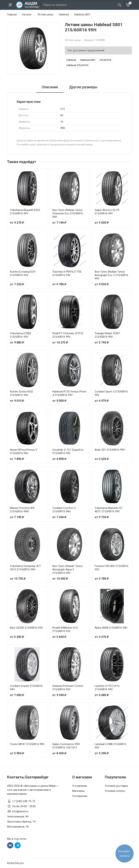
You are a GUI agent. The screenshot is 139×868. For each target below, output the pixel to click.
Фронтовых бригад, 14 (21, 822)
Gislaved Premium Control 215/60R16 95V (68, 688)
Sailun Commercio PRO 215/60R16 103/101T (66, 746)
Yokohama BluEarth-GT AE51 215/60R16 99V (109, 510)
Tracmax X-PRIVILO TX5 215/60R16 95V (67, 273)
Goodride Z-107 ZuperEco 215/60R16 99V (68, 452)
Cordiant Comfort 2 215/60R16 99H (64, 510)
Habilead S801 (88, 60)
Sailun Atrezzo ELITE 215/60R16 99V (107, 212)
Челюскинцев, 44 (18, 816)
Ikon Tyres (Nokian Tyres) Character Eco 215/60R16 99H (68, 213)
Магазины (78, 791)
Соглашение (80, 796)
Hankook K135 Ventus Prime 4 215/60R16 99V (69, 393)
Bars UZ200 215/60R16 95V (26, 628)
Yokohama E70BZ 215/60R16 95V (21, 335)
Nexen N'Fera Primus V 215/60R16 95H (24, 452)
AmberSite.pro (15, 863)
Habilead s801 (82, 15)
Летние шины (45, 15)
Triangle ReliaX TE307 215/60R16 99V (107, 335)
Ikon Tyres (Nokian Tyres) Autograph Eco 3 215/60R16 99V (111, 275)
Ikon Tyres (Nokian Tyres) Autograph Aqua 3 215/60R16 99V (67, 569)
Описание (50, 87)
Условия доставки (116, 786)
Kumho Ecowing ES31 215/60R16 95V (23, 273)
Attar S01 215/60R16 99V (110, 450)
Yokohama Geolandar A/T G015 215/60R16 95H (25, 568)
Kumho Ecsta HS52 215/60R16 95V (21, 393)
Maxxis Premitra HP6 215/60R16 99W (22, 510)
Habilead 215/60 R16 (77, 65)
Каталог (27, 15)
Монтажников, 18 (18, 827)
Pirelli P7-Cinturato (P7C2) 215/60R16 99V (68, 335)
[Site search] (79, 5)
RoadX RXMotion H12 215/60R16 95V (65, 629)
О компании (80, 786)
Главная (12, 15)
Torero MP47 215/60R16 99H (27, 744)
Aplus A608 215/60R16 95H (111, 628)
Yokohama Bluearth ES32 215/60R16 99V (25, 212)
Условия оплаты (115, 791)
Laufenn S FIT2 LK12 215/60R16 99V (107, 688)
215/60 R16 (105, 60)
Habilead (64, 15)
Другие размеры (83, 87)
